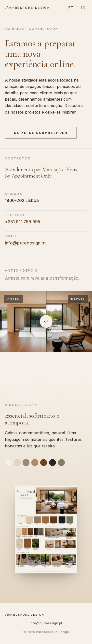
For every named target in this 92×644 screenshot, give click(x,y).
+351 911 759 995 (23, 222)
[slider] (46, 321)
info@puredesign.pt (25, 243)
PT (71, 7)
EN (83, 7)
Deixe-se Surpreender (41, 133)
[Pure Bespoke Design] (27, 7)
